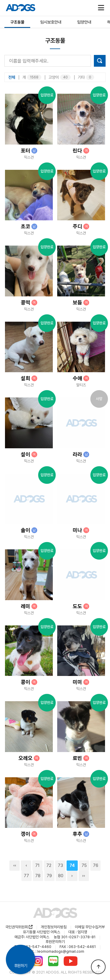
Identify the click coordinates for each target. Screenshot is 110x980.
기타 (86, 77)
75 (84, 865)
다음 (72, 876)
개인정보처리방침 (54, 927)
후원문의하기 (55, 942)
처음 (15, 866)
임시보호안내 (51, 22)
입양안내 (84, 22)
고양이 (60, 77)
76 (96, 865)
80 (61, 876)
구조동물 (17, 22)
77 (26, 876)
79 (49, 876)
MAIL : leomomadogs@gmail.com (55, 951)
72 (49, 865)
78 (38, 876)
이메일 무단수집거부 (90, 927)
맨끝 (84, 876)
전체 (12, 77)
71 (37, 865)
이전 (26, 866)
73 (60, 865)
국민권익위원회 (19, 927)
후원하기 (21, 966)
